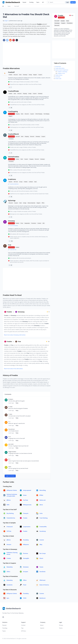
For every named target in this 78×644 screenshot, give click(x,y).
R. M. (10, 437)
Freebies (10, 75)
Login (67, 2)
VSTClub (9, 531)
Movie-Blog (43, 490)
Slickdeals (26, 567)
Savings (30, 75)
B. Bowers (11, 399)
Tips (22, 628)
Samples (63, 21)
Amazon (9, 544)
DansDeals (42, 572)
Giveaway (11, 221)
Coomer (42, 540)
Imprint (42, 628)
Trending (31, 2)
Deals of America (44, 585)
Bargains (35, 75)
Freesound (10, 527)
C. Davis (10, 414)
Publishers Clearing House (12, 553)
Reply (17, 403)
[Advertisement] (27, 54)
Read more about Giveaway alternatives (15, 335)
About (42, 625)
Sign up (73, 2)
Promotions (11, 139)
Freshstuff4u (43, 527)
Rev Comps (43, 553)
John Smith (11, 444)
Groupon (26, 572)
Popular (24, 2)
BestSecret (42, 598)
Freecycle (26, 513)
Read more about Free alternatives (13, 369)
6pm (8, 598)
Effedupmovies (27, 505)
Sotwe (25, 495)
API (43, 2)
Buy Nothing (10, 513)
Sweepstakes (27, 223)
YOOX (25, 598)
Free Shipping (46, 114)
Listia (41, 513)
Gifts (44, 223)
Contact (23, 625)
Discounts (16, 75)
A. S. (9, 422)
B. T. (9, 459)
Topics (38, 2)
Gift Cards (16, 182)
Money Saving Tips (31, 203)
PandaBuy (26, 540)
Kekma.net (43, 500)
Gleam (41, 558)
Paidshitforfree (11, 518)
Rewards (10, 182)
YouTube (26, 500)
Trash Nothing (43, 518)
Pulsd (25, 585)
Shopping (25, 94)
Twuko (41, 567)
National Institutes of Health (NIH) (12, 495)
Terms (61, 628)
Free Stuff (17, 6)
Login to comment (10, 476)
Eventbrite (10, 585)
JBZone (9, 500)
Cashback (31, 182)
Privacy (61, 625)
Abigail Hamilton (12, 452)
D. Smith (10, 407)
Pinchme (26, 553)
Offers (43, 203)
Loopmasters (27, 527)
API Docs (24, 631)
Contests (39, 223)
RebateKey (10, 567)
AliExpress (26, 544)
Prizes (22, 223)
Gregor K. (7, 21)
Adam (10, 467)
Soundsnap (43, 531)
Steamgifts (26, 558)
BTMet (41, 495)
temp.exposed (27, 490)
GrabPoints (12, 179)
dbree (41, 505)
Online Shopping (39, 114)
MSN (8, 505)
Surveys (21, 182)
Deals (20, 75)
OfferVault (42, 580)
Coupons (40, 75)
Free (10, 245)
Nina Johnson (12, 429)
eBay (41, 544)
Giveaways (25, 75)
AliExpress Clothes (12, 490)
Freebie (25, 518)
